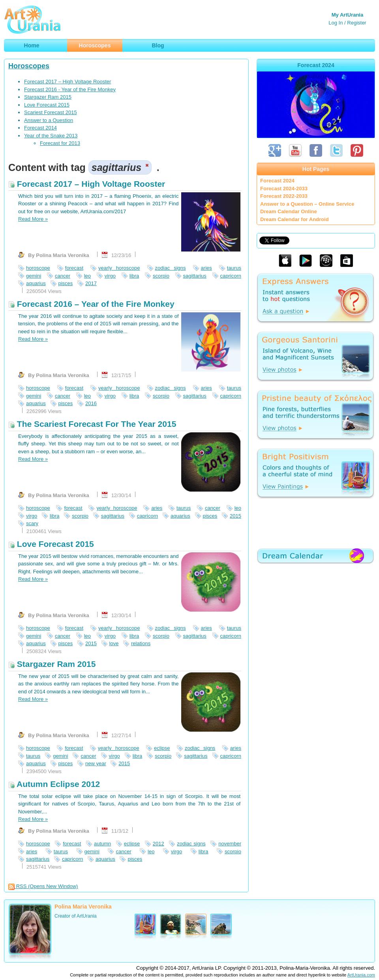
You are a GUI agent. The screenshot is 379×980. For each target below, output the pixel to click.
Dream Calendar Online (289, 211)
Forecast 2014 (40, 128)
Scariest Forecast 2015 (51, 112)
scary (32, 523)
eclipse (162, 748)
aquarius (36, 283)
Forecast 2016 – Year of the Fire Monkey (91, 304)
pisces (66, 283)
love (114, 643)
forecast (74, 268)
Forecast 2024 (277, 181)
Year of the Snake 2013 (51, 136)
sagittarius (195, 276)
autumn (102, 844)
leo (87, 276)
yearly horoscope (119, 268)
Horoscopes (29, 66)
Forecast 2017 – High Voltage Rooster (68, 82)
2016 (91, 403)
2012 (159, 844)
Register (356, 23)
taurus (234, 268)
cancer (63, 276)
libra (134, 276)
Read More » (33, 219)
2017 (91, 283)
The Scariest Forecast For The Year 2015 (92, 424)
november (230, 844)
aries (206, 268)
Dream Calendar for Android (295, 219)
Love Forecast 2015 (47, 105)
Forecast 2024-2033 (284, 189)
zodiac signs (171, 268)
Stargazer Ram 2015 (48, 97)
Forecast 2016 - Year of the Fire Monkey (70, 89)
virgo (110, 276)
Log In (336, 23)
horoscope (38, 268)
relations (141, 643)
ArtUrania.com (361, 975)
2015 (235, 516)
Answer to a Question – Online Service (307, 204)
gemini (34, 276)
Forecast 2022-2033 (284, 196)
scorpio (161, 276)
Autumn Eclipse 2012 (54, 784)
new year (96, 763)
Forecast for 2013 (60, 143)
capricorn (231, 276)
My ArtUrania (347, 15)
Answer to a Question (49, 120)
